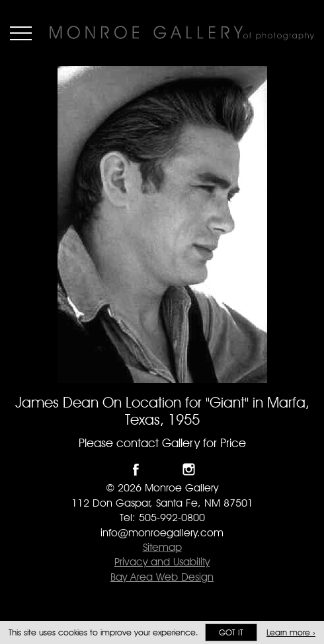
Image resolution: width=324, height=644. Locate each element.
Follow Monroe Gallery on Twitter (162, 469)
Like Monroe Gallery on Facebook (136, 469)
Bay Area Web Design (162, 577)
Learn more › (291, 632)
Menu (21, 33)
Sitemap (162, 547)
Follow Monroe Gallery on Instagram (189, 469)
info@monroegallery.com (162, 533)
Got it (231, 632)
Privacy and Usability (162, 562)
